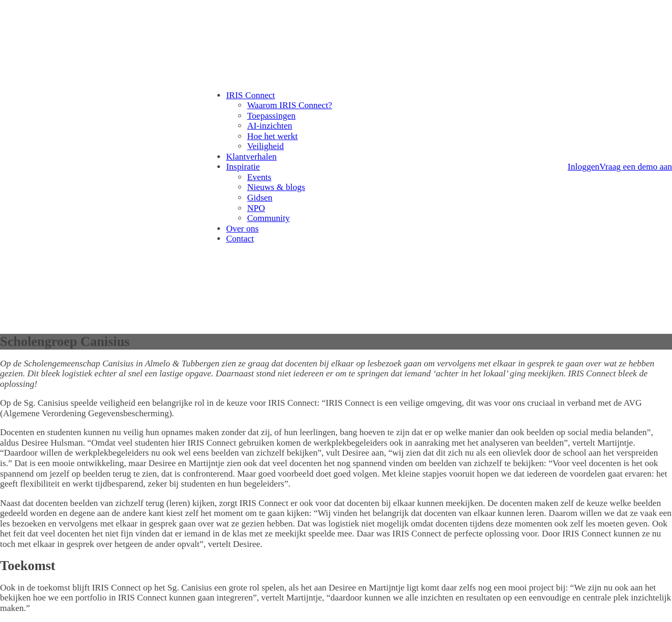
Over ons (243, 229)
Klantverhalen (251, 157)
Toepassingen (271, 116)
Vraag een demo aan (636, 167)
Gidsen (260, 198)
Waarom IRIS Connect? (290, 105)
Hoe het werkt (272, 136)
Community (269, 218)
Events (259, 177)
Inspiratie (243, 167)
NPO (256, 208)
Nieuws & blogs (276, 187)
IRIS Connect (251, 95)
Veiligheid (266, 146)
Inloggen (583, 167)
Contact (240, 239)
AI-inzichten (270, 126)
